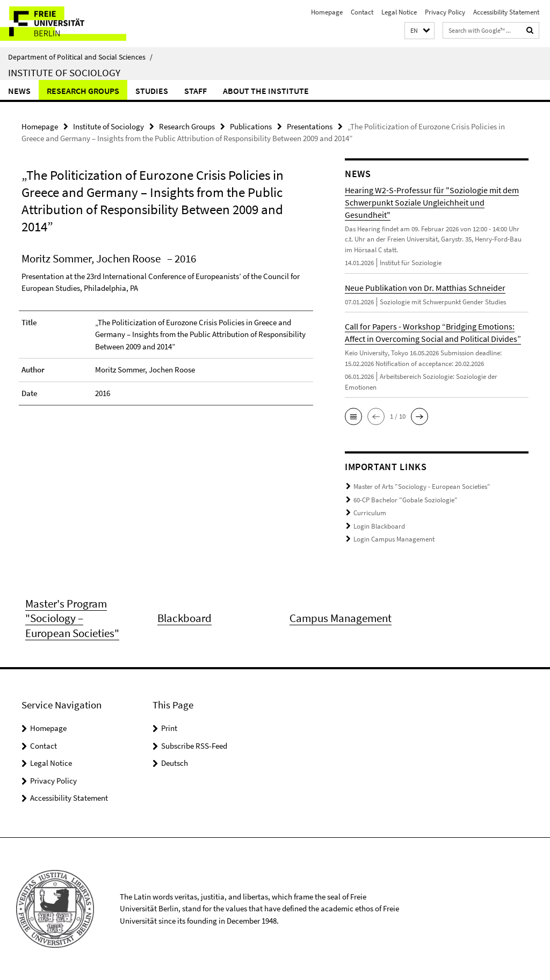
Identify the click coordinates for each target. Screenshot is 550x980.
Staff (196, 91)
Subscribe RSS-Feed (194, 746)
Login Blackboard (379, 526)
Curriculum (370, 513)
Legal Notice (399, 12)
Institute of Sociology (64, 72)
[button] (419, 31)
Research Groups (83, 91)
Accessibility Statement (506, 12)
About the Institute (266, 91)
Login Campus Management (394, 539)
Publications (251, 126)
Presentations (310, 126)
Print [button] (169, 728)
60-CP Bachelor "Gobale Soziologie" (406, 500)
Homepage (327, 12)
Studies (152, 91)
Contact (362, 12)
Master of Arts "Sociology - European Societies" (422, 487)
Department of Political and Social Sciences (80, 57)
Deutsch (175, 763)
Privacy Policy (445, 12)
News (19, 91)
